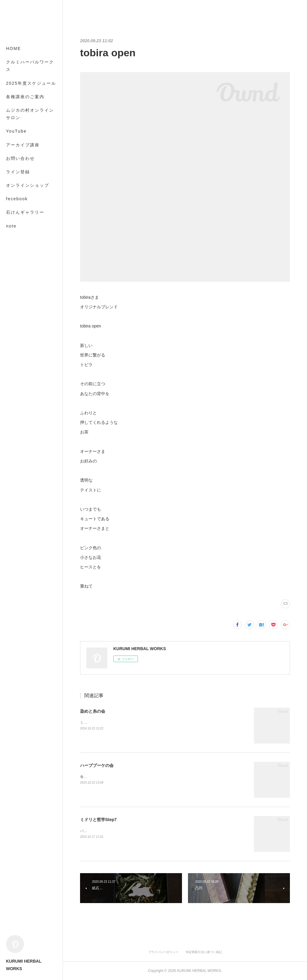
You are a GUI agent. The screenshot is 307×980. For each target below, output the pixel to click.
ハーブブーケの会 (97, 765)
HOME (13, 48)
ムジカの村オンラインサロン (30, 114)
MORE (13, 212)
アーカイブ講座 (23, 145)
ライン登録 (18, 172)
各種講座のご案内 (25, 97)
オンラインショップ (28, 185)
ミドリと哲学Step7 (98, 820)
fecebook (17, 199)
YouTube (16, 131)
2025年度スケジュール (31, 83)
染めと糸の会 (93, 711)
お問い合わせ (20, 158)
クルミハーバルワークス (30, 66)
